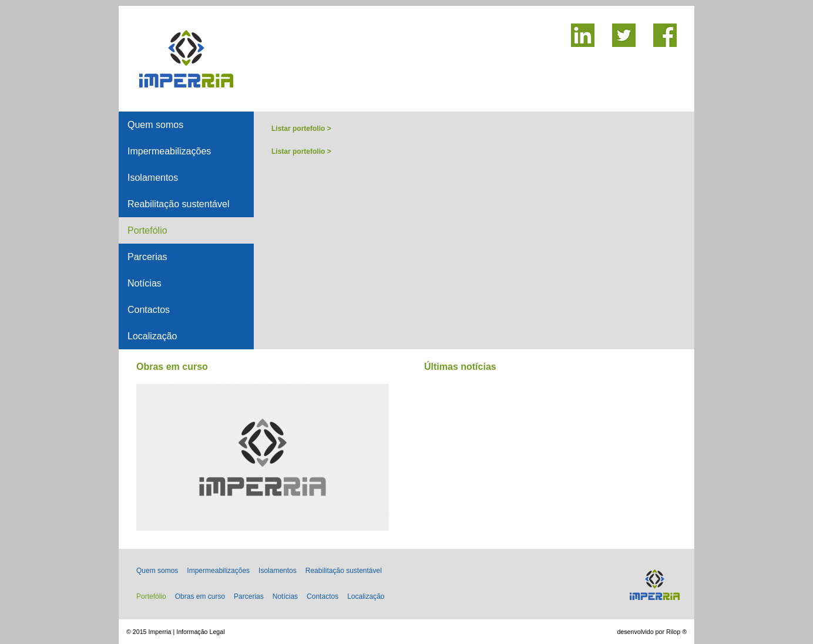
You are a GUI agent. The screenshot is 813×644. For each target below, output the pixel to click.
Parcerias (147, 257)
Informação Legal (200, 632)
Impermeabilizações (169, 151)
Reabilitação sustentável (178, 204)
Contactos (149, 310)
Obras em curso (200, 596)
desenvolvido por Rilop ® (652, 632)
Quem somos (155, 125)
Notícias (145, 283)
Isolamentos (153, 178)
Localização (152, 336)
